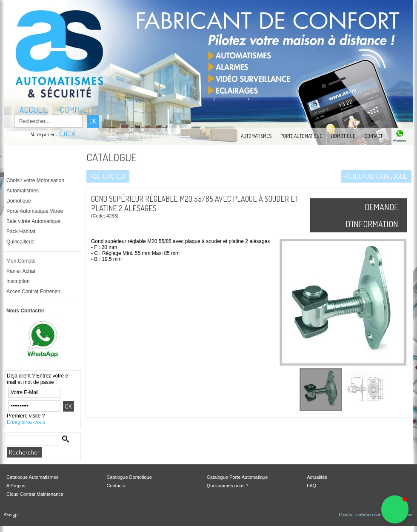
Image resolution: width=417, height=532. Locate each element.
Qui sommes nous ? (228, 486)
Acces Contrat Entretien (33, 292)
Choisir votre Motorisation (35, 180)
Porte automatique (301, 136)
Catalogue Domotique (129, 477)
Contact (373, 136)
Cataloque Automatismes (32, 477)
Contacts (116, 486)
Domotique (343, 136)
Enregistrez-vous (26, 422)
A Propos (16, 486)
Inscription (18, 281)
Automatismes (256, 136)
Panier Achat (21, 271)
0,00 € (67, 134)
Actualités (317, 477)
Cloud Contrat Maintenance (35, 494)
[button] (395, 509)
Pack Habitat (21, 232)
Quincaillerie (20, 242)
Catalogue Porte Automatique (237, 477)
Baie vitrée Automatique (33, 221)
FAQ (311, 486)
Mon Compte (21, 261)
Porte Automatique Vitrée (35, 211)
